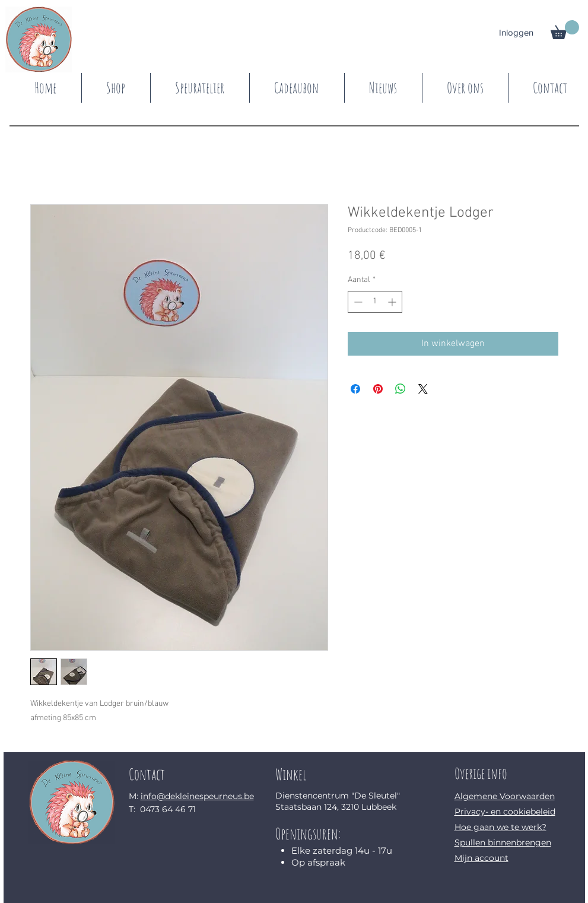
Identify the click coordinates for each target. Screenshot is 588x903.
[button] (565, 30)
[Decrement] (357, 302)
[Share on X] (423, 389)
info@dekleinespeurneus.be (197, 796)
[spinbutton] (375, 302)
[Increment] (393, 302)
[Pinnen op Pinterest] (378, 389)
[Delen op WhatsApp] (401, 389)
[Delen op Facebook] (355, 389)
